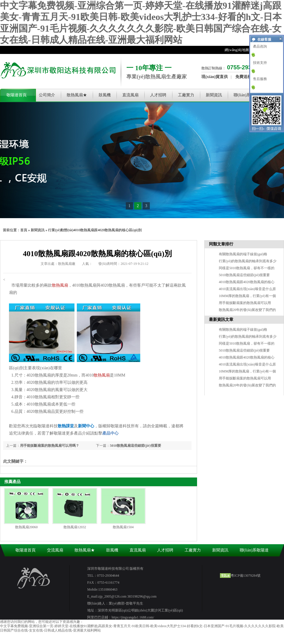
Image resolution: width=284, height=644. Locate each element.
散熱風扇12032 (75, 527)
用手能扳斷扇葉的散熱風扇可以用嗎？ (50, 446)
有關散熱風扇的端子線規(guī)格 (243, 254)
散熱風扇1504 (123, 527)
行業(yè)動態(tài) (61, 230)
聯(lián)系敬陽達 (248, 95)
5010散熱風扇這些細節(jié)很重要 (135, 446)
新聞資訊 (214, 95)
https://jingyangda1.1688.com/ (133, 617)
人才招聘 (158, 95)
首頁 (24, 230)
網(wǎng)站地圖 (237, 50)
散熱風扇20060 (26, 527)
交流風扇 (55, 550)
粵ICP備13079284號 (246, 576)
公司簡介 (47, 95)
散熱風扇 (60, 285)
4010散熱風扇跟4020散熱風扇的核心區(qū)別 (108, 230)
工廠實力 (186, 95)
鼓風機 (105, 95)
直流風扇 (130, 95)
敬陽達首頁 (17, 95)
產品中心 (110, 433)
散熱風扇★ (77, 95)
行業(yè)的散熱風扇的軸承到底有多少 (248, 261)
